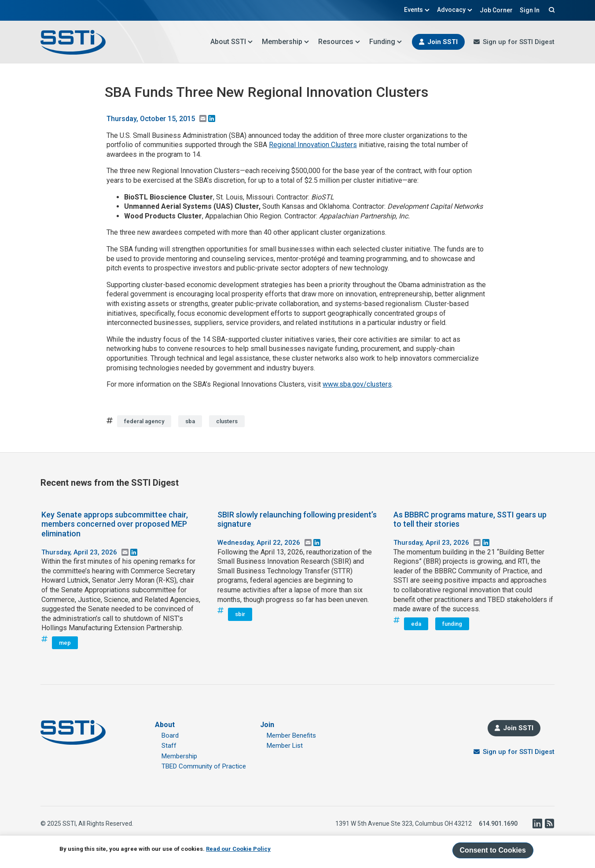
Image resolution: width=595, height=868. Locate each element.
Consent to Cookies (493, 850)
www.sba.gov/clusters (357, 384)
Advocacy (455, 10)
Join (267, 725)
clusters (227, 421)
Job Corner (496, 10)
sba (190, 421)
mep (65, 643)
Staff (169, 746)
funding (452, 624)
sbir (240, 614)
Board (170, 735)
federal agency (144, 421)
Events (417, 10)
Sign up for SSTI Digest (519, 42)
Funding (386, 42)
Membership (286, 42)
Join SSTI (443, 42)
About (165, 725)
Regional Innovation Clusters (313, 145)
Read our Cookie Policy (238, 849)
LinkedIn (537, 824)
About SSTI (232, 42)
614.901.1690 (498, 824)
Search (551, 10)
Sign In (530, 10)
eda (416, 624)
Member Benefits (291, 735)
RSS (549, 824)
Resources (339, 42)
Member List (285, 746)
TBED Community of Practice (204, 766)
